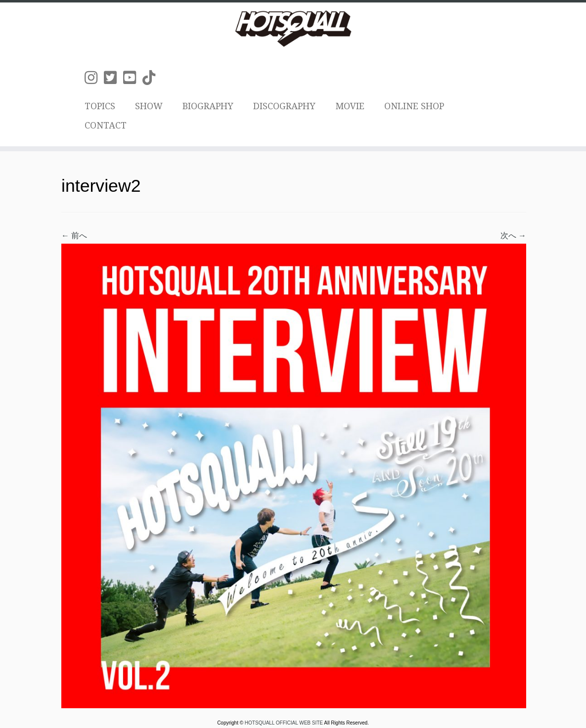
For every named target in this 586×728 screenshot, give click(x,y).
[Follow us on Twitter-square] (113, 78)
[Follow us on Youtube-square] (133, 78)
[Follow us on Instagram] (94, 78)
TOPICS (100, 106)
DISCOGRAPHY (284, 106)
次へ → (513, 236)
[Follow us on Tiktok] (152, 78)
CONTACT (106, 125)
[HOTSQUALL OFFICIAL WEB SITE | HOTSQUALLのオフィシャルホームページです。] (293, 29)
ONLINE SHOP (414, 106)
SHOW (149, 106)
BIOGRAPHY (208, 106)
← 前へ (74, 236)
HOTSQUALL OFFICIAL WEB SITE (284, 723)
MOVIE (350, 106)
